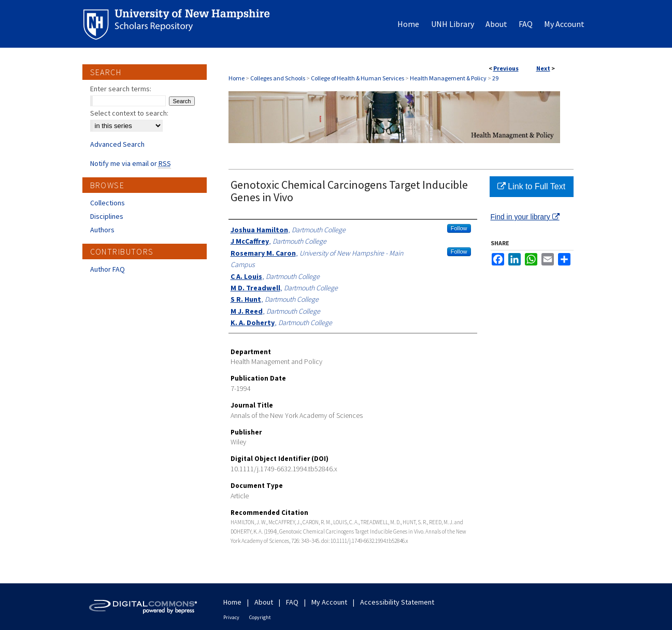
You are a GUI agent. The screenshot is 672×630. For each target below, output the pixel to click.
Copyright (260, 617)
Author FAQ (108, 269)
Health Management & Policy (448, 78)
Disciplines (107, 216)
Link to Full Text (531, 186)
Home (237, 78)
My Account (329, 602)
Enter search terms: (121, 89)
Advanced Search (117, 144)
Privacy (231, 617)
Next (543, 68)
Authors (102, 230)
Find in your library (525, 217)
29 (495, 78)
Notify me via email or (131, 163)
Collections (108, 203)
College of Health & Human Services (358, 78)
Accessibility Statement (397, 602)
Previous (506, 68)
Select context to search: (129, 113)
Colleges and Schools (278, 78)
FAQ (292, 602)
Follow (459, 228)
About (264, 602)
